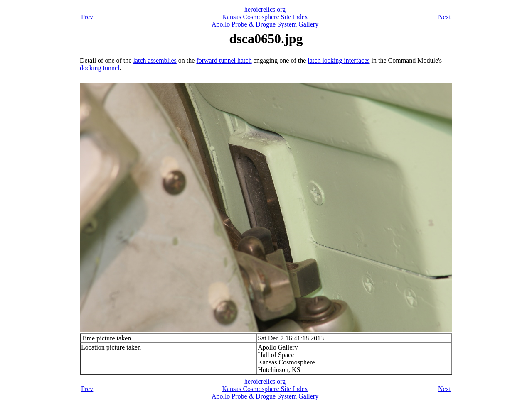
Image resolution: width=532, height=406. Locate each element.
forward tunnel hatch (224, 60)
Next (445, 17)
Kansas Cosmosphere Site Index (265, 17)
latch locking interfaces (339, 60)
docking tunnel (100, 68)
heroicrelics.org (265, 9)
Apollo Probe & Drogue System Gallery (265, 24)
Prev (87, 17)
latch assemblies (155, 60)
